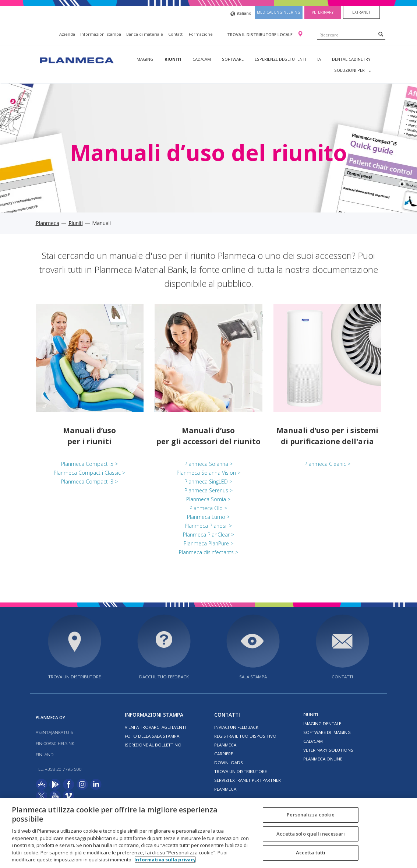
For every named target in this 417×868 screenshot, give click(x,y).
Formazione (201, 34)
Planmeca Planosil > (208, 526)
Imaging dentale (322, 723)
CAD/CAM (202, 59)
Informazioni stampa (101, 34)
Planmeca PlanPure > (208, 543)
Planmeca (47, 223)
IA (319, 59)
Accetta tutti (311, 853)
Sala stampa (253, 677)
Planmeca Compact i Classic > (89, 473)
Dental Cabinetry (351, 59)
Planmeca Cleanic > (327, 464)
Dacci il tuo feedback (164, 677)
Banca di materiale (145, 34)
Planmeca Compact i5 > (89, 464)
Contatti (176, 34)
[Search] (381, 34)
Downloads (229, 762)
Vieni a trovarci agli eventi (155, 727)
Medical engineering (279, 12)
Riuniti (173, 59)
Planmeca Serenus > (208, 490)
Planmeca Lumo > (208, 517)
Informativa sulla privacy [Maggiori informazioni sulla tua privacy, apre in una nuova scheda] (165, 860)
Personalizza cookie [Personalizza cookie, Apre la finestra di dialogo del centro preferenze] (310, 815)
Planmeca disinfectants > (208, 552)
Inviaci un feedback (236, 727)
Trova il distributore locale (260, 34)
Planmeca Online (323, 759)
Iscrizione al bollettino (153, 745)
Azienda (67, 34)
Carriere (224, 754)
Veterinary (323, 12)
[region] (208, 833)
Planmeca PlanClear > (208, 535)
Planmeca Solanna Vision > (208, 473)
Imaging (144, 59)
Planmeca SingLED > (208, 482)
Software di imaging (327, 732)
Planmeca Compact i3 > (89, 482)
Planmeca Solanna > (208, 464)
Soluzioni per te (352, 70)
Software (233, 59)
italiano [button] (241, 14)
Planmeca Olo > (208, 508)
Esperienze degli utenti (280, 59)
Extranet (361, 12)
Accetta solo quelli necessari (311, 834)
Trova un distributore (75, 677)
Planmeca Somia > (208, 499)
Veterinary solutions (328, 750)
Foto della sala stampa (152, 736)
